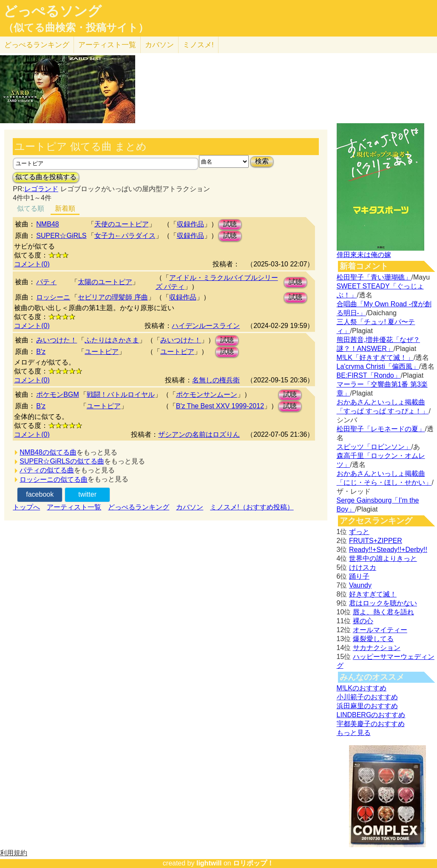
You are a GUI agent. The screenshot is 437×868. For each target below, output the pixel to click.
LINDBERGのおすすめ (371, 715)
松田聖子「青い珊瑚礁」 (374, 277)
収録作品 (190, 224)
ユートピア (102, 352)
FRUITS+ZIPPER (376, 541)
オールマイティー (380, 630)
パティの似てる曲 (47, 470)
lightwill (209, 863)
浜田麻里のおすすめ (367, 706)
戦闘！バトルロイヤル (121, 394)
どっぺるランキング (139, 507)
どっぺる (37, 45)
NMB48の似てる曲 (48, 452)
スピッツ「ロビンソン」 (374, 447)
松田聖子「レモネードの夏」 (381, 429)
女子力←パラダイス (125, 236)
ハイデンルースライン (206, 326)
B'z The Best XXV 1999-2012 (220, 406)
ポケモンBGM (57, 394)
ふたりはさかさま (112, 340)
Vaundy (360, 585)
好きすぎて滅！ (373, 594)
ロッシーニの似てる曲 (54, 479)
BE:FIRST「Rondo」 (369, 375)
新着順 (65, 208)
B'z (41, 352)
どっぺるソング (52, 11)
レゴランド (41, 189)
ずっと (359, 532)
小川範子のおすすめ (367, 697)
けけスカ (363, 567)
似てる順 (31, 208)
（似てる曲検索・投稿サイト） (76, 28)
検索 (262, 161)
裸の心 (363, 621)
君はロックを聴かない (383, 603)
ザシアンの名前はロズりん (199, 434)
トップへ (26, 507)
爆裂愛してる (373, 639)
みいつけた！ (57, 340)
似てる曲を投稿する (46, 177)
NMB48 (47, 224)
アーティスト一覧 (74, 507)
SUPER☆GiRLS (61, 236)
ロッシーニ (53, 297)
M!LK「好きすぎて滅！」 (375, 358)
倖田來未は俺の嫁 (364, 255)
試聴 (230, 224)
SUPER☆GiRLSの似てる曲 (62, 461)
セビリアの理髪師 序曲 (113, 297)
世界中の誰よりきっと (383, 558)
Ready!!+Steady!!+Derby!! (388, 550)
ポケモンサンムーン (207, 394)
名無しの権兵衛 (216, 380)
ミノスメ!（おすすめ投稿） (252, 507)
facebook (40, 494)
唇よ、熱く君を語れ (383, 612)
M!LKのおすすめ (362, 688)
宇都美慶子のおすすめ (371, 724)
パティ (46, 282)
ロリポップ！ (253, 863)
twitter (87, 494)
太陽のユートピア (105, 282)
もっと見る (354, 733)
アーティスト (107, 45)
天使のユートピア (122, 224)
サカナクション (377, 648)
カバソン (159, 45)
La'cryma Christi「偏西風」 (378, 366)
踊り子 (359, 576)
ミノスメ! (198, 45)
